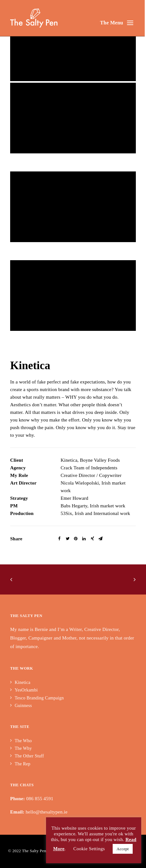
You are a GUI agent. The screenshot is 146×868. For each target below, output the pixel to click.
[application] (73, 46)
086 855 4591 (40, 799)
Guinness (23, 706)
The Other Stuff (29, 756)
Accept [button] (123, 849)
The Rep (23, 764)
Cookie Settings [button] (89, 849)
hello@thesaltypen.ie (47, 812)
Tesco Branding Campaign (39, 698)
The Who (23, 741)
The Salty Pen (34, 851)
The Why (23, 748)
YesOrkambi (27, 690)
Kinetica (22, 682)
